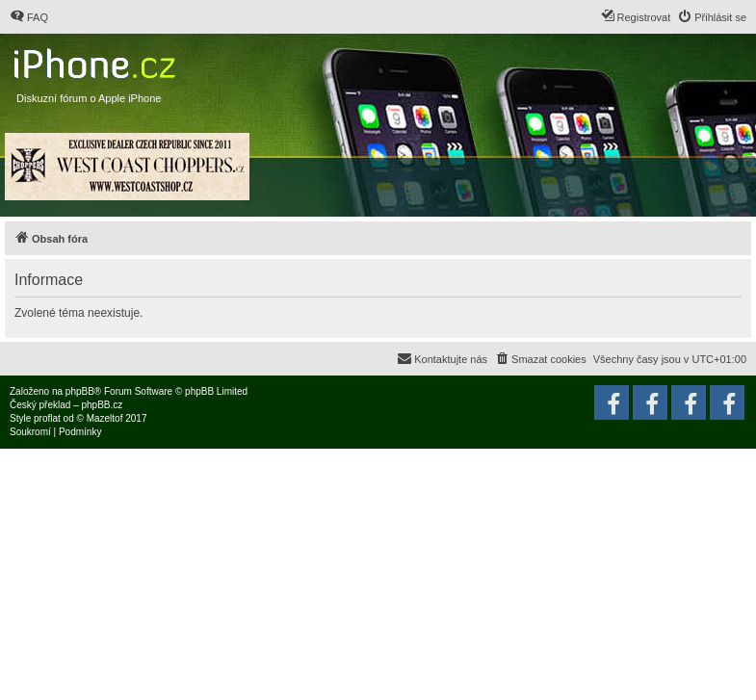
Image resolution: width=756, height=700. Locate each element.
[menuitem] (29, 17)
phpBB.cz (102, 405)
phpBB (80, 391)
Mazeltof (105, 418)
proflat (47, 418)
